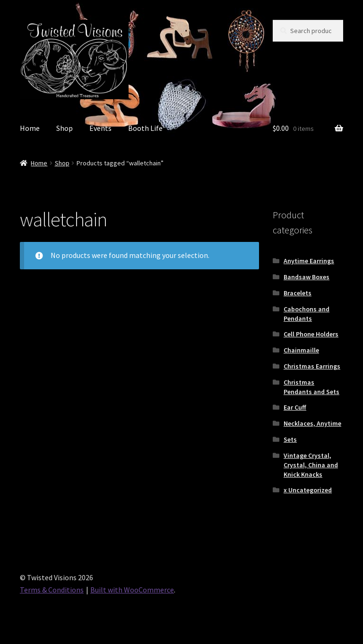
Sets (290, 439)
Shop (65, 128)
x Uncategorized (308, 490)
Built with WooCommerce (132, 590)
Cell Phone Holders (311, 334)
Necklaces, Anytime (312, 423)
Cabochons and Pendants (307, 314)
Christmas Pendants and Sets (311, 387)
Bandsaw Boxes (307, 277)
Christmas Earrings (312, 366)
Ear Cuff (295, 407)
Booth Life (145, 128)
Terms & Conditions (52, 590)
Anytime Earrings (309, 261)
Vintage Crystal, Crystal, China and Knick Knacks (311, 465)
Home (30, 128)
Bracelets (298, 293)
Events (100, 128)
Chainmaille (301, 350)
